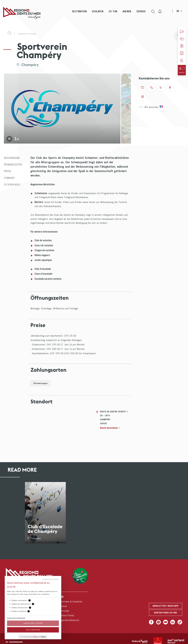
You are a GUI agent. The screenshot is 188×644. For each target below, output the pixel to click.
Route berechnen (109, 428)
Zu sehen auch (12, 185)
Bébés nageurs (42, 255)
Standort (9, 178)
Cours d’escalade (43, 274)
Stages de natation (44, 250)
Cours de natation (44, 245)
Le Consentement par (33, 637)
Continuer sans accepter (51, 579)
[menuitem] (79, 14)
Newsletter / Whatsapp (165, 606)
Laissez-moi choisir (33, 623)
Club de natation (43, 240)
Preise (8, 171)
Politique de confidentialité (16, 618)
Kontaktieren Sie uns (166, 613)
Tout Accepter (33, 630)
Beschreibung (12, 158)
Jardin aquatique (43, 260)
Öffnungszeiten (13, 165)
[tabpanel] (62, 109)
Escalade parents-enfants (48, 279)
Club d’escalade (43, 269)
